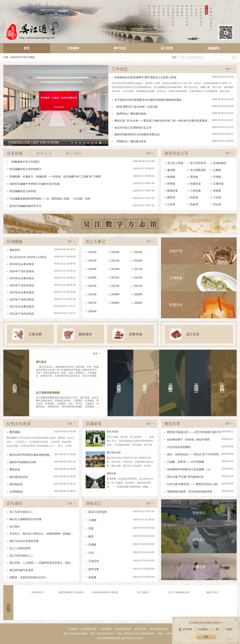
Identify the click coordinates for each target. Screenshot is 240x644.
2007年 (92, 303)
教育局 (171, 197)
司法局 (217, 204)
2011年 (138, 286)
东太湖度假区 (198, 170)
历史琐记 (199, 513)
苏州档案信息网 (123, 629)
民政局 (194, 204)
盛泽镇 (171, 170)
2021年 (115, 261)
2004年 (92, 311)
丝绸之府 (199, 567)
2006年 (115, 303)
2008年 (138, 294)
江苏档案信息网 (88, 629)
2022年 (92, 261)
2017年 (138, 269)
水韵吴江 (199, 540)
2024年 (115, 252)
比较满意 (201, 629)
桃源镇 (171, 177)
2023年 (138, 252)
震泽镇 (194, 177)
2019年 (92, 269)
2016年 (92, 278)
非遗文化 (176, 305)
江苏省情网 (106, 629)
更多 (228, 69)
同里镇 (171, 184)
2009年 (115, 294)
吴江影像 (8, 603)
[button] (72, 143)
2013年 (92, 286)
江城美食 (176, 278)
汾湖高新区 (220, 163)
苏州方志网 (140, 629)
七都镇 (217, 170)
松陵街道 (195, 184)
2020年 (138, 261)
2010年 (92, 294)
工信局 (217, 197)
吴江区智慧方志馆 (159, 629)
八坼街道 (195, 191)
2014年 (138, 278)
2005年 (138, 303)
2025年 (92, 252)
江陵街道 (218, 184)
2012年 (115, 286)
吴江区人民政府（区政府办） (177, 163)
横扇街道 (172, 191)
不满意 (226, 629)
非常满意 (185, 629)
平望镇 (217, 177)
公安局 (171, 204)
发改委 (217, 191)
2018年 (115, 269)
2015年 (115, 278)
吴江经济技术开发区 (200, 163)
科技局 (194, 197)
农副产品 (176, 251)
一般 (214, 629)
